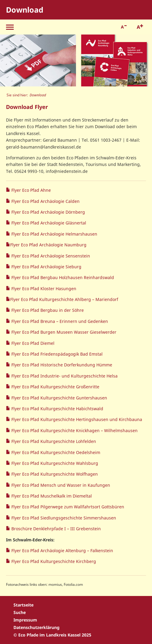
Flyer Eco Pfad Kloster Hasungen (43, 289)
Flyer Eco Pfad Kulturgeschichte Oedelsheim (55, 452)
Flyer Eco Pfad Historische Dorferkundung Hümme (61, 365)
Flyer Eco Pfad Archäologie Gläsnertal (48, 223)
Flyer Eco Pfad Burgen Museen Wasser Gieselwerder (63, 332)
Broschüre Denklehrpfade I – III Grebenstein (56, 529)
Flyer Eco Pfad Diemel (32, 343)
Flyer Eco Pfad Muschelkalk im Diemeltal (51, 496)
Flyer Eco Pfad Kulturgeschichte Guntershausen (59, 398)
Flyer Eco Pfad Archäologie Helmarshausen (54, 234)
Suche (20, 612)
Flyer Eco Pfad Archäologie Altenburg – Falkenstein (62, 551)
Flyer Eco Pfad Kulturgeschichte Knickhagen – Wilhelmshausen (74, 430)
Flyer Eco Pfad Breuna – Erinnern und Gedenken (59, 321)
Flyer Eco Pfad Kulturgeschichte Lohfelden (53, 441)
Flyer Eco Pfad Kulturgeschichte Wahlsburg (54, 463)
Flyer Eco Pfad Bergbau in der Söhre (47, 310)
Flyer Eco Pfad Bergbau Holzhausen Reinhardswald (62, 277)
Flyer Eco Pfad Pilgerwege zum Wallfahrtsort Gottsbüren (67, 507)
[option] (38, 60)
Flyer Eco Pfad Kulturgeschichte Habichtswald (57, 409)
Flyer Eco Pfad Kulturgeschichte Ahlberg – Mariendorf (64, 299)
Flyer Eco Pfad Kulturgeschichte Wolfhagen (54, 474)
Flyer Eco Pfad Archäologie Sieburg (46, 267)
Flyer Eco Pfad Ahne (31, 190)
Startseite (23, 605)
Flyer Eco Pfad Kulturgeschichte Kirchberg (53, 561)
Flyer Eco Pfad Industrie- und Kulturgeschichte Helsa (64, 376)
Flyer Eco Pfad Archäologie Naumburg (48, 245)
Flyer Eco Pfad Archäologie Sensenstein (50, 256)
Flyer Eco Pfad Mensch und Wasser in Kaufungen (60, 485)
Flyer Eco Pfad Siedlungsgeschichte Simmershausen (63, 518)
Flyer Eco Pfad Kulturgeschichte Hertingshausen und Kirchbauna (76, 419)
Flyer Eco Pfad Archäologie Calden (45, 201)
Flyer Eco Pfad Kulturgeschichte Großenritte (55, 387)
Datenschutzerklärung (37, 627)
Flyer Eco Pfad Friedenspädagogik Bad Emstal (56, 354)
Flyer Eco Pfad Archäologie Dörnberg (48, 212)
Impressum (25, 620)
